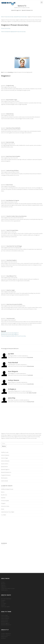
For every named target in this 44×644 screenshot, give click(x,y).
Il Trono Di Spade (5, 501)
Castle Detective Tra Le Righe (8, 512)
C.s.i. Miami (4, 515)
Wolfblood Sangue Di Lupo (7, 489)
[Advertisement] (22, 44)
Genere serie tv (5, 464)
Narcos (3, 492)
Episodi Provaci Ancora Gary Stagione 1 (10, 333)
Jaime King (12, 398)
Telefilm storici (4, 590)
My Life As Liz (4, 495)
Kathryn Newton (14, 380)
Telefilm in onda (5, 452)
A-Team (3, 582)
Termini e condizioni (6, 635)
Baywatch (3, 584)
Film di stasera (4, 478)
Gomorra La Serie (5, 506)
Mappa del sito (4, 637)
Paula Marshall (13, 363)
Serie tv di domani (5, 461)
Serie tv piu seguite (5, 607)
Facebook (3, 638)
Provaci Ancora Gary (9, 17)
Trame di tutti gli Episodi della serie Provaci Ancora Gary (13, 336)
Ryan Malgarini (13, 371)
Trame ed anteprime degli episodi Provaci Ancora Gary (13, 32)
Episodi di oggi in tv (16, 10)
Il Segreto (3, 503)
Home (2, 17)
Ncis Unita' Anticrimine (6, 599)
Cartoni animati (4, 481)
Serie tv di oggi (4, 458)
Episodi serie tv (4, 467)
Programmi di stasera (6, 475)
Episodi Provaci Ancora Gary (21, 17)
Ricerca (4, 446)
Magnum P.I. (4, 587)
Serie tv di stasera (5, 455)
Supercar (3, 585)
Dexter (3, 509)
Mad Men (3, 498)
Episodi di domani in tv (27, 10)
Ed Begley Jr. (12, 389)
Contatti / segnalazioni (6, 633)
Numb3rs (3, 605)
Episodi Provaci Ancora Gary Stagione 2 (10, 334)
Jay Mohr (11, 354)
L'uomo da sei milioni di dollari (8, 588)
